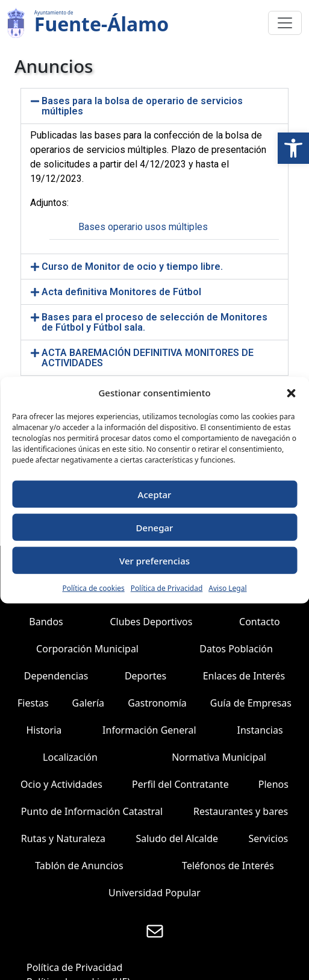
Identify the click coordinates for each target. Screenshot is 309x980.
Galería (89, 703)
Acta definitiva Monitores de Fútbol (121, 292)
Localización (70, 757)
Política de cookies (93, 588)
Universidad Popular (154, 893)
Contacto (260, 622)
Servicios (268, 838)
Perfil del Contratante (180, 784)
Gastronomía (157, 703)
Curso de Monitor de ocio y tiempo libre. (132, 267)
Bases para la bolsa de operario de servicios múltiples (142, 106)
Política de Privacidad (167, 588)
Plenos (273, 784)
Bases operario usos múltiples (143, 227)
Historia (44, 730)
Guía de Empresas (251, 703)
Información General (149, 730)
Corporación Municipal (87, 649)
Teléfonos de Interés (228, 866)
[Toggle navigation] (285, 23)
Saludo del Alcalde (177, 838)
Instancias (260, 730)
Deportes (145, 676)
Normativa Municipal (219, 757)
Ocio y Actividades (61, 784)
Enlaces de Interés (244, 676)
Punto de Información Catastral (92, 811)
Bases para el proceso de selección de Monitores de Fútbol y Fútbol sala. (154, 322)
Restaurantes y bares (241, 811)
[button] (293, 148)
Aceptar (155, 494)
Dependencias (56, 676)
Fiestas (33, 703)
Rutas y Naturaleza (63, 838)
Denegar (155, 527)
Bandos (46, 622)
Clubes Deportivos (151, 622)
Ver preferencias (154, 560)
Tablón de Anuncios (79, 866)
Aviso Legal (227, 588)
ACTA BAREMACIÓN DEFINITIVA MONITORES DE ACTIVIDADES (148, 358)
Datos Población (236, 649)
